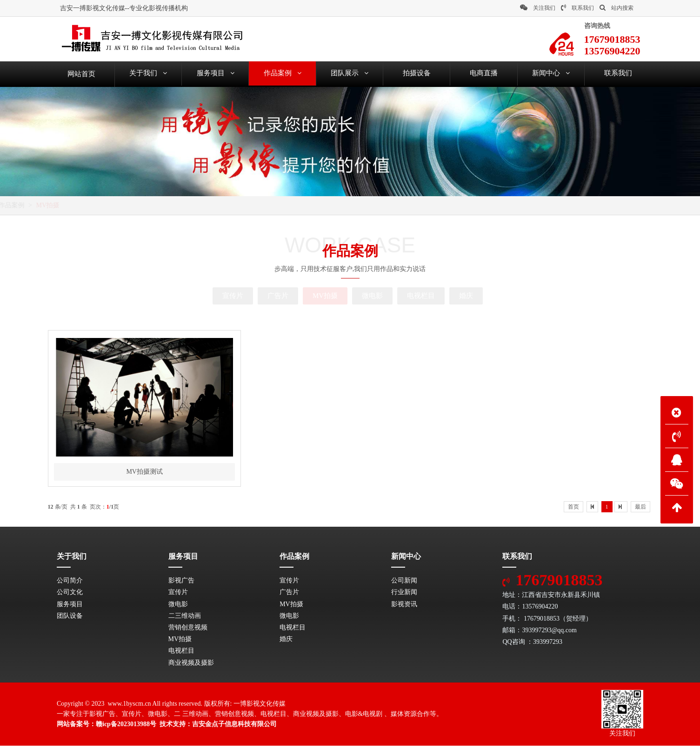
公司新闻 (404, 583)
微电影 (372, 296)
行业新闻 (404, 594)
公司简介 (70, 583)
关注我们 (538, 8)
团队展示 (350, 74)
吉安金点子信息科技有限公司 (234, 726)
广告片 (278, 296)
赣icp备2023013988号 (126, 726)
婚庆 (466, 296)
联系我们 (577, 8)
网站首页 (97, 205)
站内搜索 (617, 8)
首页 (573, 509)
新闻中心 (551, 74)
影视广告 (181, 583)
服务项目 (216, 74)
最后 (640, 509)
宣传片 (233, 296)
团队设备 (70, 618)
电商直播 (484, 74)
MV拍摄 (171, 205)
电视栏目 (421, 296)
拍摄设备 (417, 74)
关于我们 (148, 74)
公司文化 (70, 594)
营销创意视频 (188, 630)
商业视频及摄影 (191, 665)
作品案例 (283, 74)
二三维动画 (185, 618)
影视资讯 (404, 606)
